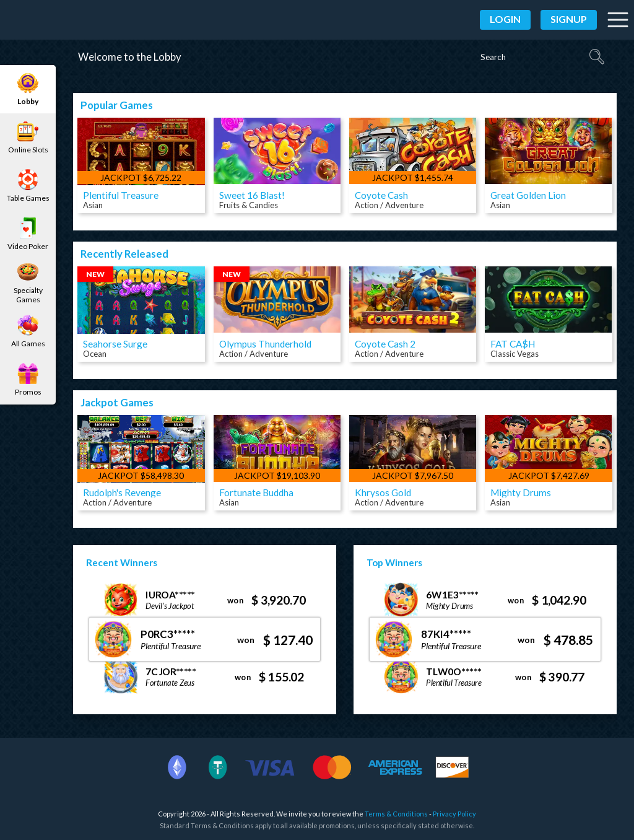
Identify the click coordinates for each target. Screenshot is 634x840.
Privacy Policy (454, 814)
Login (505, 19)
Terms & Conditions (396, 814)
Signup (569, 19)
